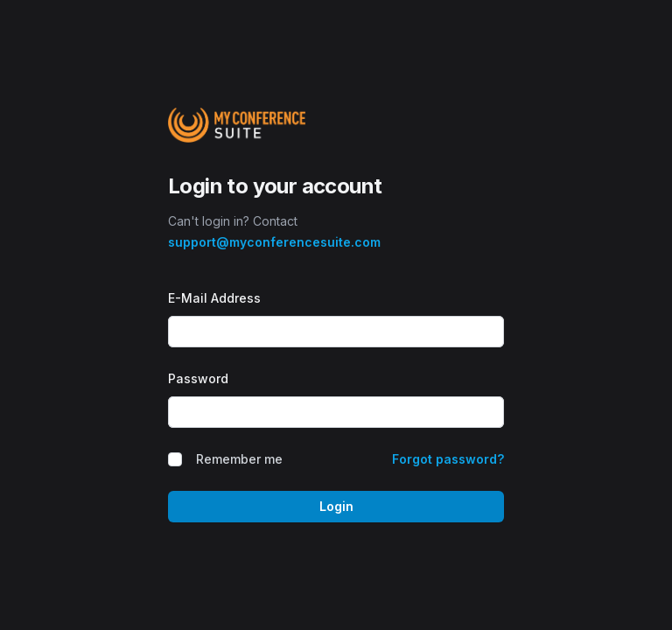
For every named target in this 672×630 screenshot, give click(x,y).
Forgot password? (448, 459)
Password (198, 378)
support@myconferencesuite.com (274, 242)
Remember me (239, 459)
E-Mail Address (214, 298)
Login (336, 506)
